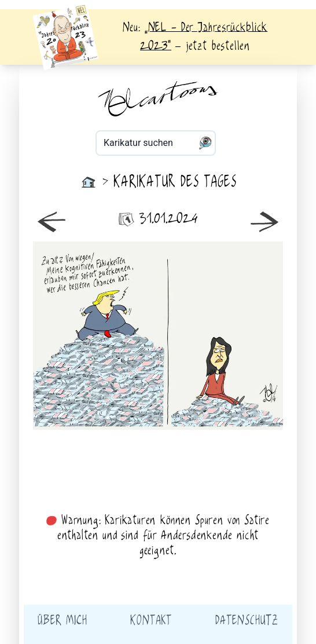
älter (221, 336)
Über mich (62, 621)
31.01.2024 (158, 219)
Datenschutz (247, 621)
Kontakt (151, 621)
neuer (95, 336)
